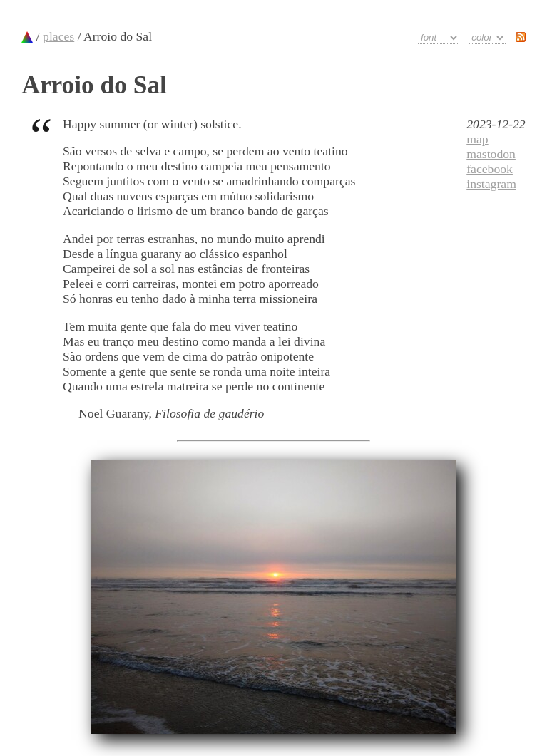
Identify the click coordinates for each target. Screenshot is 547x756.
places (58, 36)
